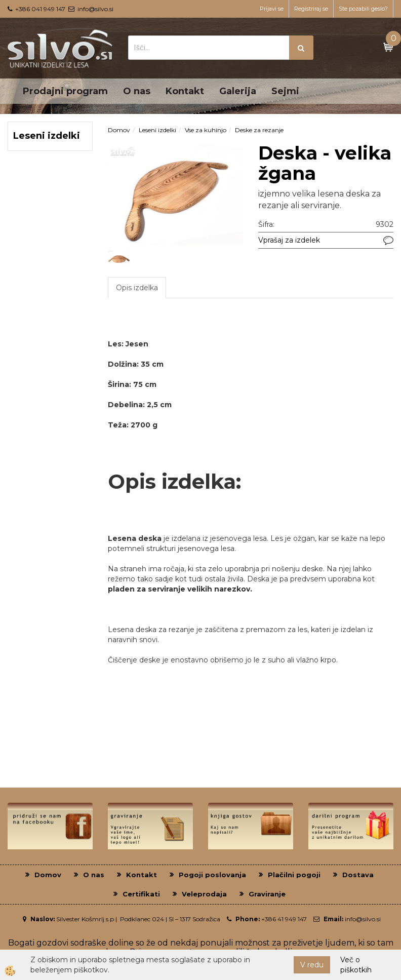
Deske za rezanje (259, 130)
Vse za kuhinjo (206, 130)
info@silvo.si (95, 9)
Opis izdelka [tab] (137, 288)
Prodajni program (65, 91)
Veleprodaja (204, 894)
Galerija (238, 91)
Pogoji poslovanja (212, 875)
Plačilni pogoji (294, 875)
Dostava (358, 875)
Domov (119, 130)
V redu (312, 965)
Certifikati (141, 894)
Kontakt (185, 91)
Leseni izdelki (157, 130)
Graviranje (267, 894)
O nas (137, 91)
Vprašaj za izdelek (289, 240)
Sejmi (285, 91)
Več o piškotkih (356, 965)
